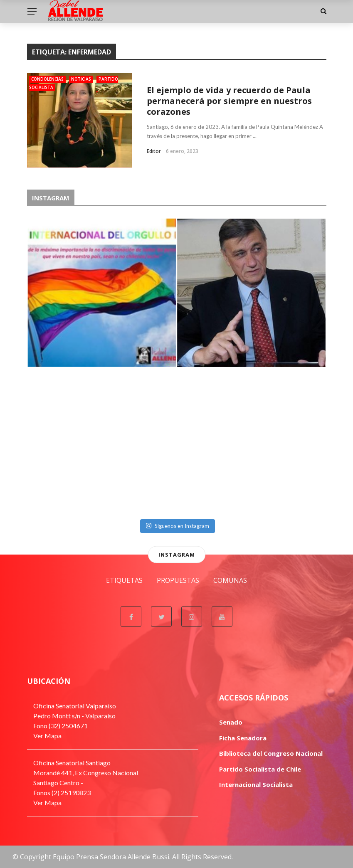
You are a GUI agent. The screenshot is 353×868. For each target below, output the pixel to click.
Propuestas (178, 580)
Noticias (81, 79)
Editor (154, 151)
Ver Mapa (47, 736)
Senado (231, 722)
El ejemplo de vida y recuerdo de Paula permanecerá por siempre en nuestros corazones (229, 101)
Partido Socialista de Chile (260, 769)
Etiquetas (124, 580)
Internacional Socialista (256, 784)
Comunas (230, 580)
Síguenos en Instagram (177, 526)
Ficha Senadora (243, 738)
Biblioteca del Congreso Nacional (271, 753)
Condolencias (47, 79)
